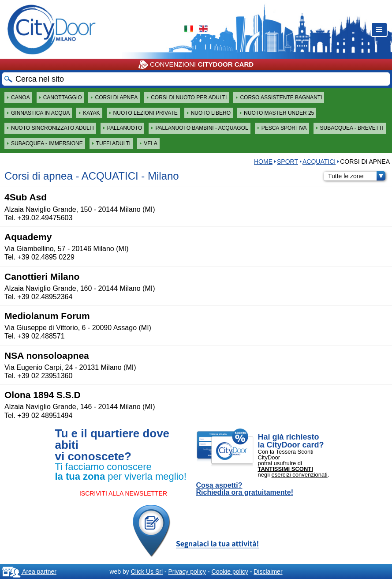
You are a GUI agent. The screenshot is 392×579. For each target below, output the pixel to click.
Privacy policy (187, 571)
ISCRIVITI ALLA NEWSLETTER (123, 493)
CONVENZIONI (196, 65)
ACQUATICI (319, 162)
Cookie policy (230, 571)
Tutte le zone (357, 176)
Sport (287, 162)
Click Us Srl (147, 571)
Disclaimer (268, 571)
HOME (263, 162)
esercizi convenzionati (300, 475)
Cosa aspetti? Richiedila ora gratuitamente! (245, 489)
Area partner (29, 571)
